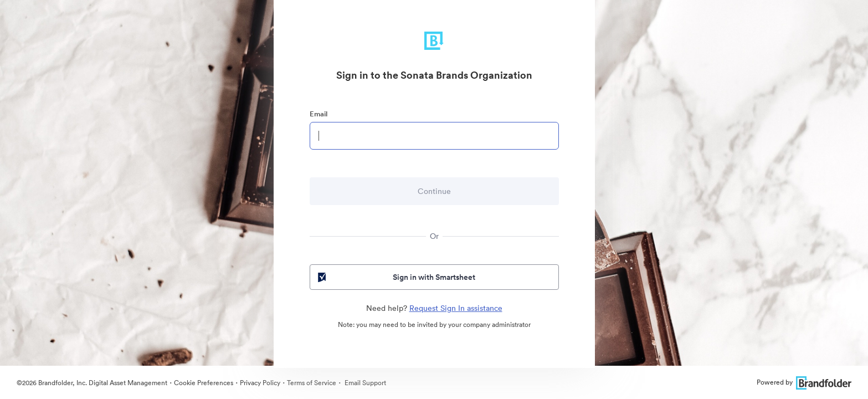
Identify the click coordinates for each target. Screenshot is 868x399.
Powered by (804, 382)
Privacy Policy (260, 383)
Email (319, 114)
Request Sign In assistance (456, 308)
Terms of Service (312, 383)
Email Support (364, 383)
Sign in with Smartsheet (396, 277)
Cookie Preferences (204, 383)
